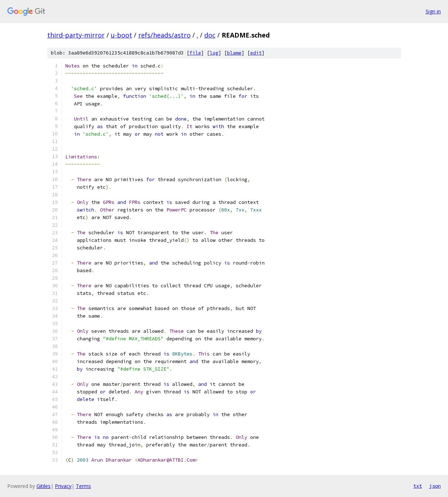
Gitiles (44, 486)
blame (234, 53)
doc (210, 35)
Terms (83, 486)
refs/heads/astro (164, 35)
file (195, 53)
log (214, 53)
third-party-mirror (76, 35)
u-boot (121, 35)
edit (256, 53)
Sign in (433, 11)
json (435, 486)
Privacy (63, 486)
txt (418, 486)
